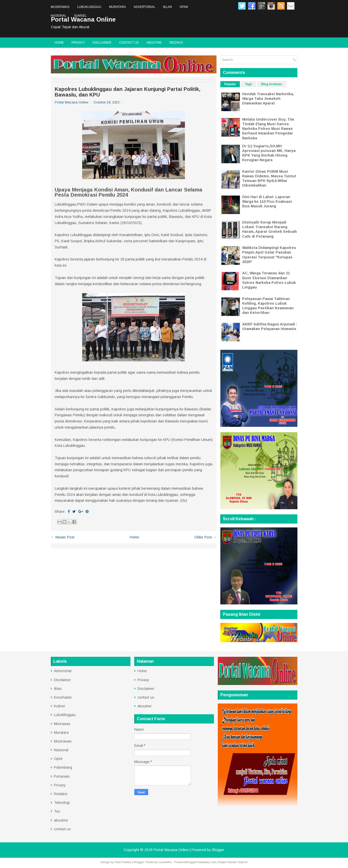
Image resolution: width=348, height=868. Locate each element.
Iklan (167, 7)
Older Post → (205, 537)
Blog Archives (271, 84)
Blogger (218, 850)
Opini (184, 7)
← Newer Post (63, 537)
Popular (230, 84)
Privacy (78, 43)
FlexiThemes (123, 862)
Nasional (59, 16)
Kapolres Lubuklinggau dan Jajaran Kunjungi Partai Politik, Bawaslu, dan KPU (128, 92)
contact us (129, 43)
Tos (57, 811)
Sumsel (80, 16)
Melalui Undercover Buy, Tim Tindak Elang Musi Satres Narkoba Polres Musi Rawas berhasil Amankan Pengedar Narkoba (268, 129)
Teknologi (62, 803)
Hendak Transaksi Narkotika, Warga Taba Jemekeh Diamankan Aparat (268, 99)
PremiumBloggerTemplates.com (195, 862)
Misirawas (62, 724)
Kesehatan (63, 697)
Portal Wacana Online (171, 850)
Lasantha (165, 862)
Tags (248, 84)
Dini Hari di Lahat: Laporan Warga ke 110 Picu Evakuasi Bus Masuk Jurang (267, 201)
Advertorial (144, 7)
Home (59, 43)
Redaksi (176, 43)
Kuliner (60, 706)
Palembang (63, 767)
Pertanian (62, 776)
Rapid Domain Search (233, 862)
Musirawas (60, 7)
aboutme (154, 43)
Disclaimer (102, 43)
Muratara (118, 7)
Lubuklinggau (89, 7)
